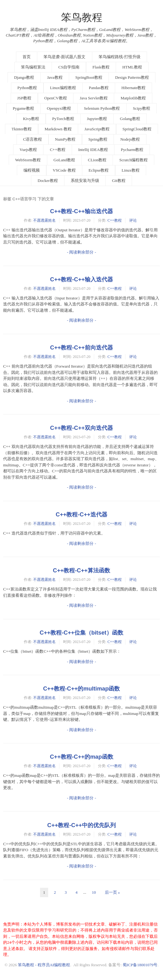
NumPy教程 (65, 139)
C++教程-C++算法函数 (81, 570)
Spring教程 (98, 139)
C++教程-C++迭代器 (81, 515)
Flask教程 (101, 67)
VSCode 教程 (64, 170)
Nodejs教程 (130, 139)
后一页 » (112, 892)
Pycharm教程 (132, 150)
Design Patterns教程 (132, 77)
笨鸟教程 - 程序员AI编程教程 (44, 965)
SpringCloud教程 (137, 129)
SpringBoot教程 (89, 77)
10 (94, 892)
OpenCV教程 (56, 98)
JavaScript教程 (97, 129)
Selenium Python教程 (102, 108)
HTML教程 (132, 67)
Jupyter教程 (97, 119)
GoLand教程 (64, 160)
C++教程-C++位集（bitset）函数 (81, 633)
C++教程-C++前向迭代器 (81, 348)
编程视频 (32, 170)
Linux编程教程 (63, 88)
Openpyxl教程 (59, 108)
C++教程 (57, 150)
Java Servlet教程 (94, 98)
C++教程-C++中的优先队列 (81, 825)
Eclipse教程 (99, 170)
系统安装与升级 (85, 181)
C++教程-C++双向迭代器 (81, 428)
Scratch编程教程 (133, 160)
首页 (27, 57)
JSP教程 (24, 98)
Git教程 (119, 181)
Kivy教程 (31, 119)
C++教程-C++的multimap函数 (82, 689)
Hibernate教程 (133, 88)
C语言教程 (33, 139)
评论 (133, 220)
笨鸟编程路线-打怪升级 (120, 57)
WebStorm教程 (28, 160)
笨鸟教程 (82, 18)
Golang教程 (130, 119)
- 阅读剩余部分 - (81, 252)
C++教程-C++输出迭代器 (81, 211)
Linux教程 (131, 170)
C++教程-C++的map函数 (81, 757)
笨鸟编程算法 (33, 67)
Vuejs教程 (28, 150)
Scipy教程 (142, 108)
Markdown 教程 (58, 129)
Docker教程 (48, 181)
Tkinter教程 (22, 129)
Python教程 (27, 88)
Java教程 (55, 77)
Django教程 (24, 77)
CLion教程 (97, 160)
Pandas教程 (99, 88)
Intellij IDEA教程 (93, 150)
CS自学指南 (69, 67)
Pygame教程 (23, 108)
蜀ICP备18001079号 (140, 965)
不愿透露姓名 (44, 220)
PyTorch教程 (63, 119)
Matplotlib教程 (133, 98)
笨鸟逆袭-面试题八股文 (64, 57)
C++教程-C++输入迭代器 (81, 279)
